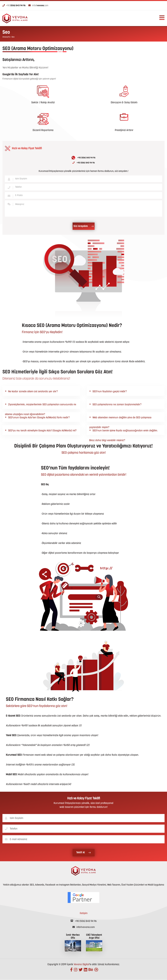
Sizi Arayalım (84, 226)
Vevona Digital (82, 965)
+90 (14, 6)
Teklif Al (83, 853)
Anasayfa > (7, 37)
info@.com (38, 6)
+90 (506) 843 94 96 (83, 158)
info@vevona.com (84, 927)
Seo (13, 37)
